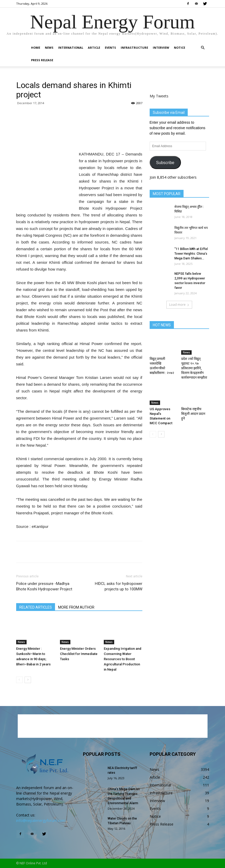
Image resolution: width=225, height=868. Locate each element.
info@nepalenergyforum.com (41, 820)
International (71, 48)
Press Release (42, 60)
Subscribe (165, 163)
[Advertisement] (79, 138)
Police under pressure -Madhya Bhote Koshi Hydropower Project (44, 586)
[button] (203, 48)
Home (36, 48)
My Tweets (159, 96)
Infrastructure (134, 48)
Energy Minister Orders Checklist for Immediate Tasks (79, 654)
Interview (161, 48)
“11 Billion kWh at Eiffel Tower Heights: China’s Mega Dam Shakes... (191, 254)
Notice (180, 48)
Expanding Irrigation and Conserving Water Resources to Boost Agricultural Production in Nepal (123, 659)
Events (110, 48)
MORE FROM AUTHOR (76, 607)
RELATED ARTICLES (36, 607)
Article (94, 48)
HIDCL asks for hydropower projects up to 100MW (119, 586)
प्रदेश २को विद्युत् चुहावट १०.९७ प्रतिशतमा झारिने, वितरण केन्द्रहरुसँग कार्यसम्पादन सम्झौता (194, 368)
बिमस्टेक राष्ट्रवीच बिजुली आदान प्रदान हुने (193, 414)
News (49, 48)
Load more (179, 305)
